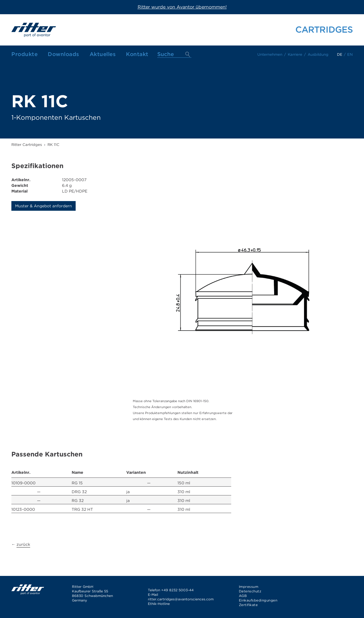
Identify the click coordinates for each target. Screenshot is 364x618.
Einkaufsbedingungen (258, 600)
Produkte (24, 54)
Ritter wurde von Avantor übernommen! (182, 7)
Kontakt (137, 54)
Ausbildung (318, 54)
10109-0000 (23, 483)
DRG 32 (79, 492)
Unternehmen (270, 54)
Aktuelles (103, 54)
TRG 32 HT (82, 509)
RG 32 (78, 501)
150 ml (184, 483)
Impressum (249, 587)
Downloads (64, 54)
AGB (243, 596)
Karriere (295, 54)
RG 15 (77, 483)
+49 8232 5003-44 (177, 590)
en (350, 54)
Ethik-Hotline (159, 604)
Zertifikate (248, 605)
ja (128, 492)
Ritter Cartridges (27, 145)
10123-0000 (23, 509)
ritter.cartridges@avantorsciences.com (181, 599)
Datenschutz (250, 591)
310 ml (184, 492)
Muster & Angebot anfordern (44, 206)
